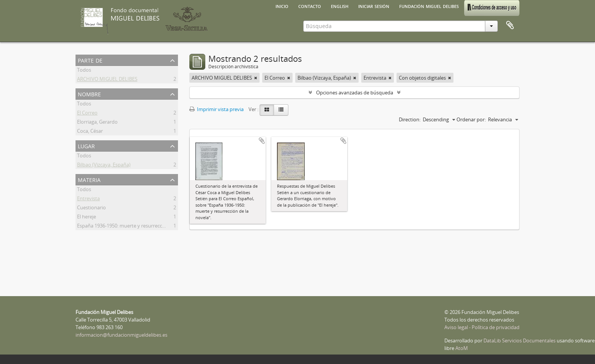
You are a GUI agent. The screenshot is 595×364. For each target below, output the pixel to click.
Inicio (282, 6)
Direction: (410, 119)
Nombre (89, 93)
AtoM (462, 348)
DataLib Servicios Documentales (519, 340)
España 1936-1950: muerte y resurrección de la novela (137, 227)
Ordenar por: (471, 119)
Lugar (86, 145)
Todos (84, 71)
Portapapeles (510, 25)
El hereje (87, 218)
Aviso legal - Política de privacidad (482, 327)
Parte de (90, 60)
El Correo (87, 114)
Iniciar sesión (374, 6)
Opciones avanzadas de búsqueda (355, 93)
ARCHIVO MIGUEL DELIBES (107, 80)
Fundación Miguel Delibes (429, 6)
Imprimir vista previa (216, 109)
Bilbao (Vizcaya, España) (104, 166)
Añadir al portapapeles (262, 141)
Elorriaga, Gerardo (97, 123)
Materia (89, 179)
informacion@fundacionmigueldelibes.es (121, 335)
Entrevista (88, 199)
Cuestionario (91, 209)
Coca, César (90, 132)
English (340, 6)
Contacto (310, 6)
